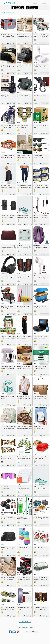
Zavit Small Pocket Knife (40, 95)
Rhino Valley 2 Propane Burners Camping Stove (8, 608)
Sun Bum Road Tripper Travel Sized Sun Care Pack (40, 609)
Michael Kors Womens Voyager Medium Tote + (40, 398)
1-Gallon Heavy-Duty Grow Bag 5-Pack (23, 126)
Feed (31, 628)
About (18, 628)
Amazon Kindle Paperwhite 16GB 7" (39, 428)
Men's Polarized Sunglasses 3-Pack (39, 156)
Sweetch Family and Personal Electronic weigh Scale (24, 248)
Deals (35, 3)
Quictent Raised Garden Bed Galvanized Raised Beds (40, 579)
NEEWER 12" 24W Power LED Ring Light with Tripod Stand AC (41, 217)
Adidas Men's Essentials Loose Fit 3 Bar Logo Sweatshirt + (8, 187)
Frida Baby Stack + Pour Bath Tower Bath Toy (24, 548)
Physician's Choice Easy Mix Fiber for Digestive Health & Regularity (40, 368)
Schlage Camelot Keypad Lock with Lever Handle (8, 217)
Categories (44, 3)
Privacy (25, 628)
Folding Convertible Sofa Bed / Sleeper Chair (24, 66)
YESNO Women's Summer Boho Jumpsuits (25, 337)
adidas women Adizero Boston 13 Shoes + (24, 218)
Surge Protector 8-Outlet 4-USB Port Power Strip (40, 66)
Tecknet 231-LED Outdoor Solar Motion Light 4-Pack (41, 186)
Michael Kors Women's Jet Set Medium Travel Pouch (8, 247)
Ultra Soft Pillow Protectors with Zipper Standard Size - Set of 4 (24, 489)
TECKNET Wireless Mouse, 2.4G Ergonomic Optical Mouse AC (41, 248)
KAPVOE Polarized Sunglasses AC (6, 488)
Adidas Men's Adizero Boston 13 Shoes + (41, 489)
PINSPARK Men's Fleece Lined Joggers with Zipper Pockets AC (24, 187)
